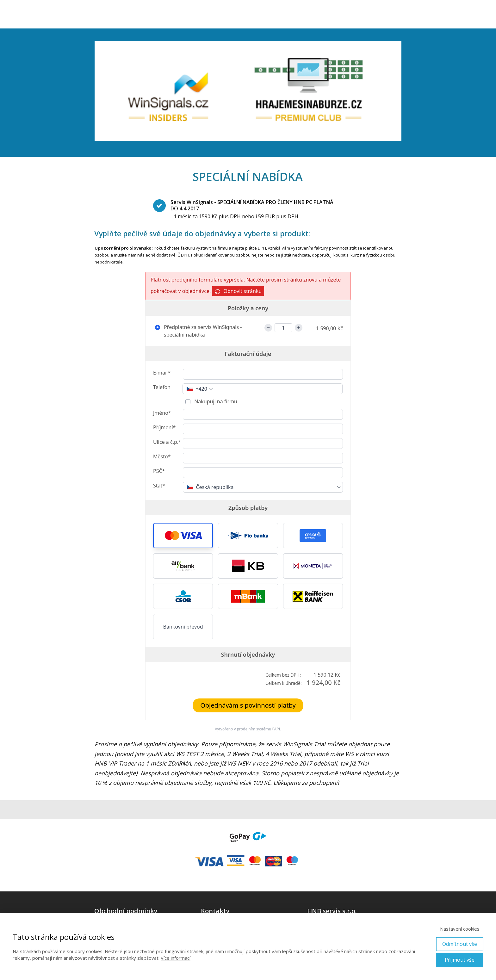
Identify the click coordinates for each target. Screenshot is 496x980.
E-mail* (162, 373)
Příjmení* (164, 427)
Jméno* (162, 413)
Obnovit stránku (238, 291)
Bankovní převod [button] (183, 627)
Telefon (162, 387)
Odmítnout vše (460, 944)
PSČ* (159, 471)
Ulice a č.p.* (167, 442)
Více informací (176, 958)
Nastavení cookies (460, 929)
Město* (162, 456)
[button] (183, 536)
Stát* (159, 486)
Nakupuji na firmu (215, 401)
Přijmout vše (460, 960)
